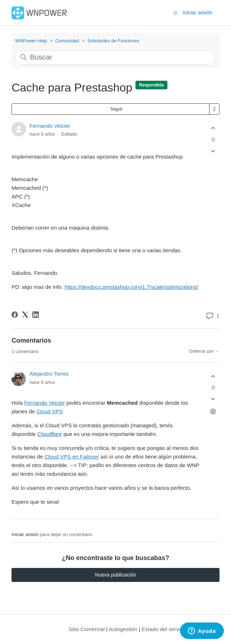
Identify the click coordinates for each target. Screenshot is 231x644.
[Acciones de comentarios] (213, 412)
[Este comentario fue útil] (213, 376)
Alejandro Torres (49, 374)
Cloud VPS (49, 411)
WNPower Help (31, 41)
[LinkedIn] (36, 315)
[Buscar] (115, 57)
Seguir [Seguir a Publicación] (117, 109)
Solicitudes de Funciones (113, 41)
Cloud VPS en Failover (72, 457)
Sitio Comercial (87, 629)
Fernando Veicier (50, 126)
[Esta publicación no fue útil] (213, 151)
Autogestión (123, 629)
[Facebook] (15, 315)
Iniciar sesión (25, 534)
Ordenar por (204, 351)
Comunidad (67, 41)
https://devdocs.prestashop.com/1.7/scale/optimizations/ (131, 287)
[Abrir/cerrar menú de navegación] (175, 12)
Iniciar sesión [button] (198, 13)
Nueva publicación (115, 575)
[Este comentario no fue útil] (213, 399)
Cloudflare (50, 434)
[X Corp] (25, 315)
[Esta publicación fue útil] (213, 128)
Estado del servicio (164, 629)
